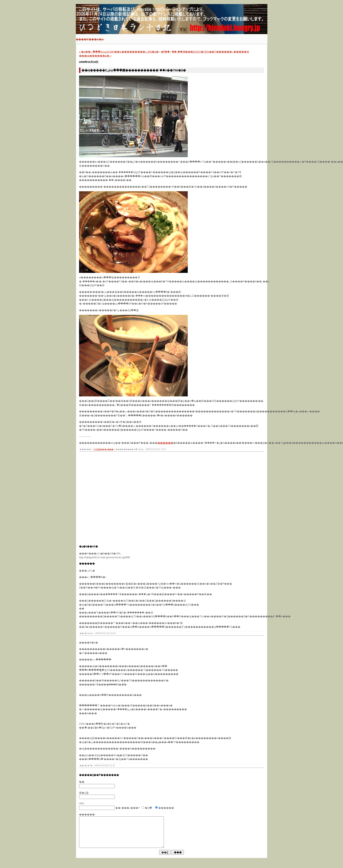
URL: (82, 803)
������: (87, 814)
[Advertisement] (43, 499)
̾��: (82, 782)
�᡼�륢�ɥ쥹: (84, 793)
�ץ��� (109, 449)
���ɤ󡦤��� (94, 449)
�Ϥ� (148, 808)
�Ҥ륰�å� (100, 449)
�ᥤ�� (165, 52)
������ (165, 443)
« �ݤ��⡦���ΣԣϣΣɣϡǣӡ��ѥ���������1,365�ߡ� (119, 52)
